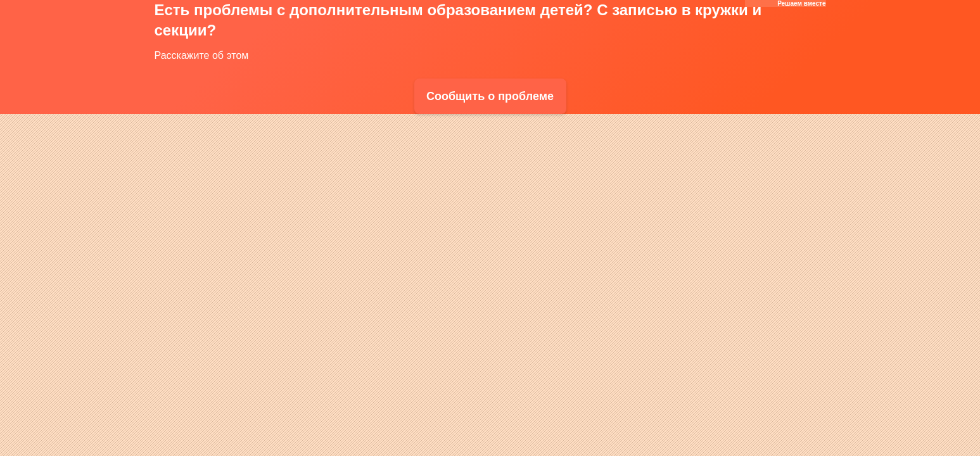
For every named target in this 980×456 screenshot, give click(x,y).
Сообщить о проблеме (490, 96)
